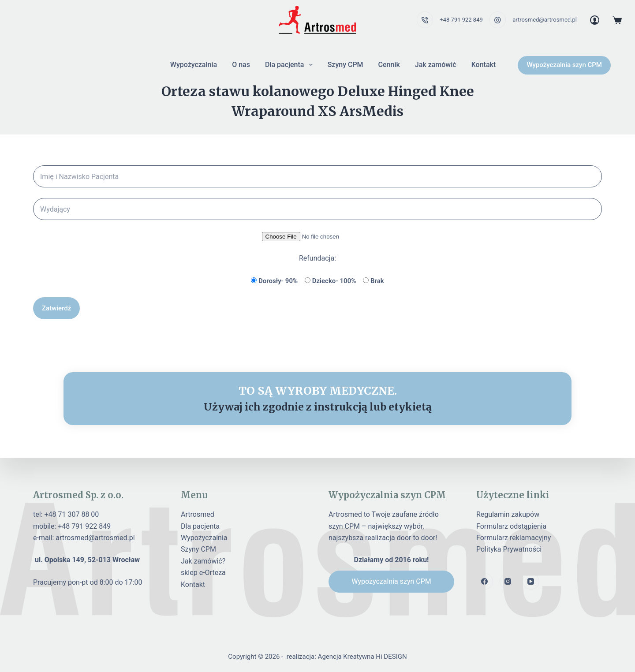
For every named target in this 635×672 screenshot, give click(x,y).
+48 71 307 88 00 (71, 514)
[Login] (595, 20)
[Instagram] (508, 582)
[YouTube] (531, 582)
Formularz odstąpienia (511, 526)
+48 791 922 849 (461, 20)
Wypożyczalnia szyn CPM (564, 65)
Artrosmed (198, 514)
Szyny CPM (346, 65)
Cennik (389, 65)
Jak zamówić (436, 65)
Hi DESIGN (391, 657)
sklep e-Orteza (203, 573)
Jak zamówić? (203, 561)
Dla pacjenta (291, 65)
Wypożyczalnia (194, 65)
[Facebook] (485, 582)
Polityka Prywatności (509, 549)
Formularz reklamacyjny (514, 538)
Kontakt (484, 65)
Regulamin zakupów (508, 514)
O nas (241, 65)
